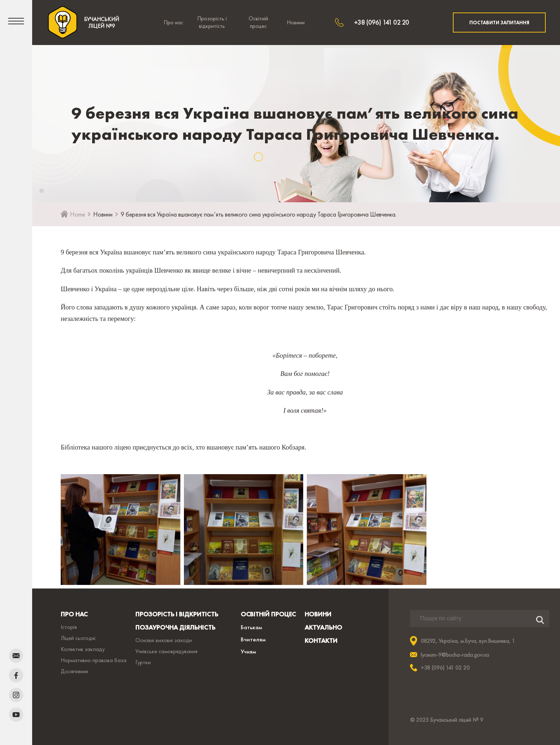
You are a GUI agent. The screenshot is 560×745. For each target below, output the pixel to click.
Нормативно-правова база (94, 660)
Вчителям (253, 639)
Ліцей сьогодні (78, 638)
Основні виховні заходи (164, 640)
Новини (296, 22)
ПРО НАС (74, 614)
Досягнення (74, 671)
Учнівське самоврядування (166, 651)
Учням (248, 651)
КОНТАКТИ (321, 640)
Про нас (173, 22)
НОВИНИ (318, 614)
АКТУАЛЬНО (323, 627)
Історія (69, 627)
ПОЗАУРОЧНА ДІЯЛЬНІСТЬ (175, 627)
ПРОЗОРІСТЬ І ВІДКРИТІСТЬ (177, 614)
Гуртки (143, 662)
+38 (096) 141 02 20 (381, 22)
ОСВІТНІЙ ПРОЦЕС (268, 614)
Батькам (251, 627)
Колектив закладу (83, 649)
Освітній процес (258, 22)
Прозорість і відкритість (212, 22)
